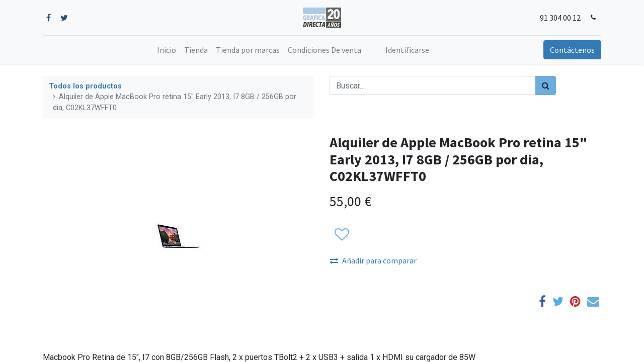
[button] (341, 235)
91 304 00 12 (560, 18)
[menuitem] (167, 50)
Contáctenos (572, 50)
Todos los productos (85, 86)
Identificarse (407, 50)
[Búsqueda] (546, 85)
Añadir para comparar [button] (373, 260)
